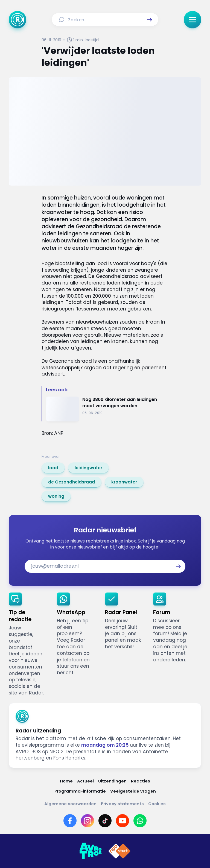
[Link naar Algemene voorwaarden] (70, 804)
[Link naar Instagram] (87, 821)
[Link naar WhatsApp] (140, 821)
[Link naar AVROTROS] (91, 851)
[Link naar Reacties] (141, 781)
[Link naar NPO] (119, 851)
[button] (150, 20)
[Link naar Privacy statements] (122, 804)
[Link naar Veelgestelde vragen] (133, 791)
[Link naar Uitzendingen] (112, 781)
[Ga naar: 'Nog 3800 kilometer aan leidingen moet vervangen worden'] (107, 409)
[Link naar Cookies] (157, 804)
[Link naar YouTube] (122, 821)
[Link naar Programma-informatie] (80, 791)
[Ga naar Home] (17, 20)
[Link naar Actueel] (85, 781)
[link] (53, 468)
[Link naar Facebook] (70, 821)
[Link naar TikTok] (105, 821)
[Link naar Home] (66, 781)
